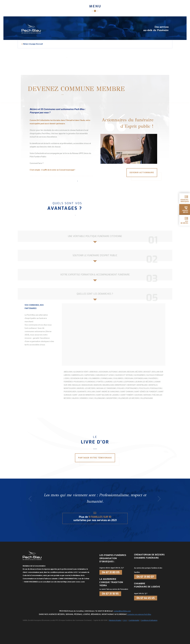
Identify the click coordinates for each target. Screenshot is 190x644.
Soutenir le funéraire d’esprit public (95, 255)
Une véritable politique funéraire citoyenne (95, 236)
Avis (184, 222)
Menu (95, 6)
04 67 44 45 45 (146, 598)
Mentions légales (115, 620)
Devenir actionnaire (142, 173)
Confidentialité (134, 620)
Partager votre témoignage (95, 458)
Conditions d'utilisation (149, 620)
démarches (185, 201)
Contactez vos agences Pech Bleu (139, 614)
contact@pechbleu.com (122, 611)
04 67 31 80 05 (111, 572)
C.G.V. (125, 620)
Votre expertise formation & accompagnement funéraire (95, 275)
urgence (185, 212)
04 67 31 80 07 (145, 577)
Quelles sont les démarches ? (95, 294)
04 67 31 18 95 (110, 594)
